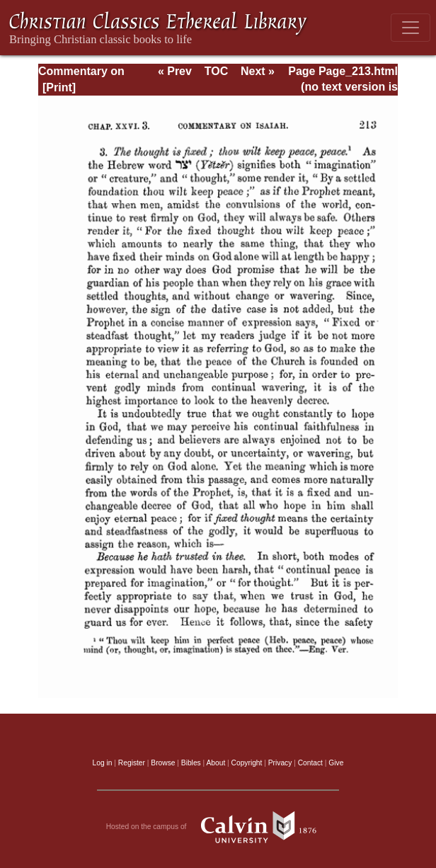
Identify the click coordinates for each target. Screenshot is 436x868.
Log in (103, 763)
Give (336, 763)
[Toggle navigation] (411, 28)
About (216, 763)
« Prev (175, 71)
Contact (310, 763)
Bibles (191, 763)
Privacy (280, 763)
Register (132, 763)
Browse (163, 763)
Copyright (247, 763)
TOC (216, 71)
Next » (258, 71)
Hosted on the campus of (218, 827)
